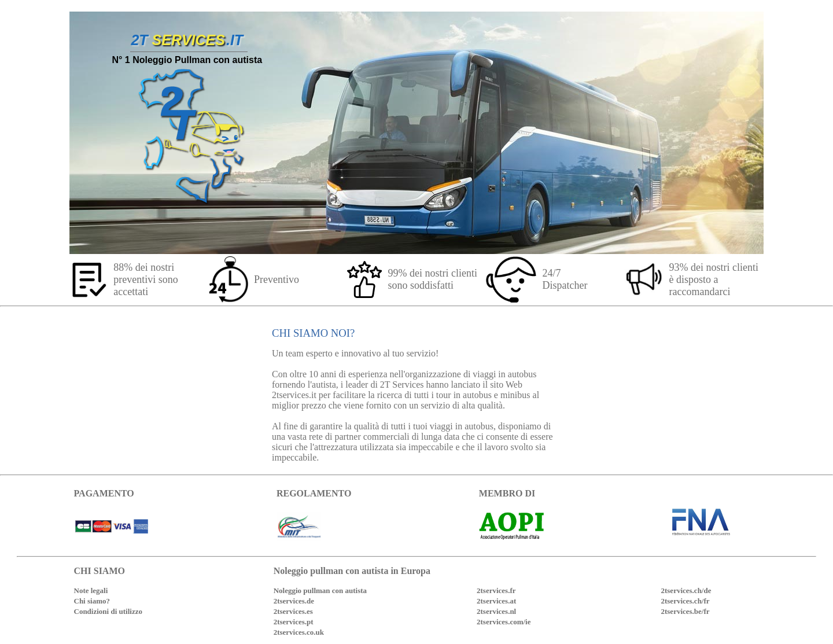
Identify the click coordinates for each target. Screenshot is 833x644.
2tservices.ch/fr (685, 601)
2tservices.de (294, 601)
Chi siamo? (92, 601)
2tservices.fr (496, 590)
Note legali (91, 590)
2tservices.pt (294, 622)
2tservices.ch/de (686, 590)
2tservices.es (293, 611)
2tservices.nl (496, 611)
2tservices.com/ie (504, 622)
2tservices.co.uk (299, 632)
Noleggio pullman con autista (320, 590)
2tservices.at (496, 601)
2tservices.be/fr (685, 611)
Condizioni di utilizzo (108, 611)
